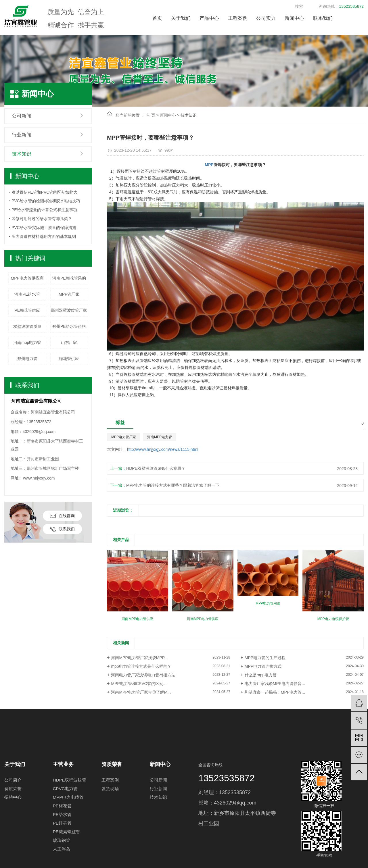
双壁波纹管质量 (27, 326)
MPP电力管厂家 (124, 437)
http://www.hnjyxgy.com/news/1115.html (163, 449)
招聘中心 (13, 797)
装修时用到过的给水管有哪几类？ (42, 219)
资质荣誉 (13, 789)
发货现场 (110, 789)
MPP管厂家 (69, 294)
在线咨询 (62, 516)
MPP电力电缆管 (68, 797)
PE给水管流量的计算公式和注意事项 (44, 210)
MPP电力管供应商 (27, 278)
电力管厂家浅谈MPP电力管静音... (275, 684)
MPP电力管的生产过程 (265, 658)
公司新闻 (22, 116)
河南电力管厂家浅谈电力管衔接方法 (143, 675)
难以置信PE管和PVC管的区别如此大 (44, 192)
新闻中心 (294, 18)
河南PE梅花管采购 (69, 278)
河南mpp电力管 (27, 342)
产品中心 (209, 18)
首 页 (151, 115)
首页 (157, 18)
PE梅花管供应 (27, 310)
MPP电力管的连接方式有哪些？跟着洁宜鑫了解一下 (173, 485)
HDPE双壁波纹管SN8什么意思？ (156, 468)
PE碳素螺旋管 (67, 832)
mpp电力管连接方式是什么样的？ (141, 666)
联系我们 (323, 18)
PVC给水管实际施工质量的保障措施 (44, 228)
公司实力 (266, 18)
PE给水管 (62, 814)
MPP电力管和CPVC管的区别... (139, 684)
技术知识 (22, 154)
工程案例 (238, 18)
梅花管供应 (69, 359)
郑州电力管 (27, 359)
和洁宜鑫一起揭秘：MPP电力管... (275, 692)
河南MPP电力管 (160, 437)
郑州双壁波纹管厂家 (69, 310)
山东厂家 (69, 342)
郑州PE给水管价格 (69, 326)
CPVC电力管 (65, 789)
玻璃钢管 (62, 840)
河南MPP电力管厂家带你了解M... (141, 692)
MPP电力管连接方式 (263, 666)
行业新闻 (22, 135)
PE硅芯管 (62, 823)
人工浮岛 (62, 849)
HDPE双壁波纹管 (70, 780)
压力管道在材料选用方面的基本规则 (44, 236)
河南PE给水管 (27, 294)
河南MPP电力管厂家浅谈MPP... (139, 658)
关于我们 (181, 18)
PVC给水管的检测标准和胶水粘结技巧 (46, 201)
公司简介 (13, 780)
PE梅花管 (62, 806)
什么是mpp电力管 (261, 675)
